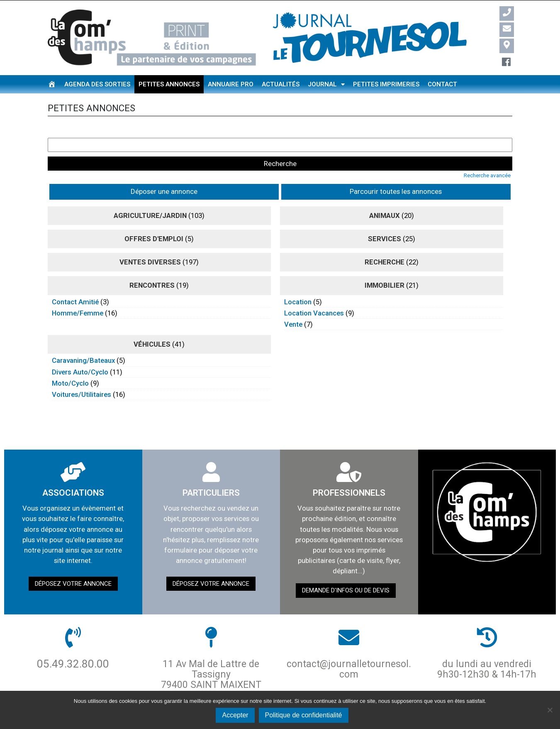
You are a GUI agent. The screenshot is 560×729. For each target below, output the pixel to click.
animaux (385, 196)
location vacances (314, 294)
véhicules (152, 325)
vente (293, 305)
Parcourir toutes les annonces (177, 172)
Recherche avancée (487, 156)
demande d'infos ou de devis (346, 571)
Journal (326, 84)
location (298, 282)
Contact (442, 84)
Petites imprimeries (386, 84)
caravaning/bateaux (83, 341)
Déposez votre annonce (73, 564)
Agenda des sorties (97, 84)
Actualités (281, 84)
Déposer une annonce (86, 172)
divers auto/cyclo (80, 352)
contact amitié (75, 282)
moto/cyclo (70, 364)
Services (385, 219)
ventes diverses (150, 243)
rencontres (152, 266)
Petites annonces (169, 84)
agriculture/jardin (150, 196)
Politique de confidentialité (304, 715)
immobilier (385, 266)
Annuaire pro (231, 84)
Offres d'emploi (154, 219)
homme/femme (78, 294)
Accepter (235, 715)
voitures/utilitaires (82, 375)
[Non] (550, 710)
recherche (385, 243)
